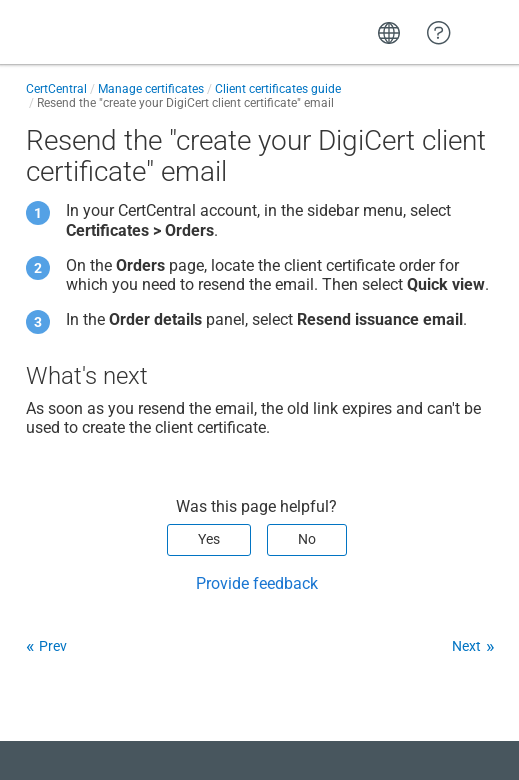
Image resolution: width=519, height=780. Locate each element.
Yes (209, 539)
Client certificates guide (278, 89)
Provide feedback (257, 583)
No (307, 539)
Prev (53, 646)
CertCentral (56, 89)
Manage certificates (151, 89)
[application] (438, 734)
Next (466, 646)
